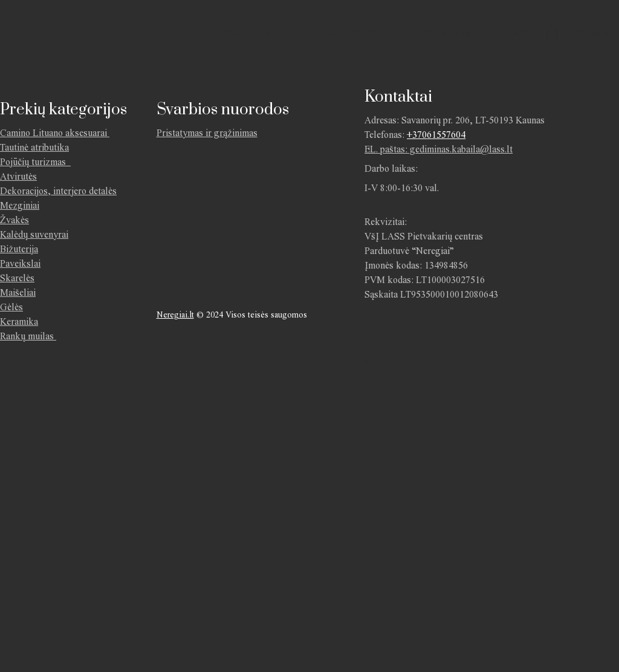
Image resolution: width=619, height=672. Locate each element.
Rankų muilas (27, 336)
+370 (417, 135)
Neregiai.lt (175, 315)
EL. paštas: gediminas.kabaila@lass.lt (439, 149)
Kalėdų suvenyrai (34, 234)
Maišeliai (18, 292)
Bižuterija (19, 249)
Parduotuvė (252, 33)
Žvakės (15, 220)
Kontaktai (352, 33)
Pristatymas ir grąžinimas (465, 33)
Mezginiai (20, 205)
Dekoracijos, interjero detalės (58, 191)
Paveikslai (20, 263)
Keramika (19, 321)
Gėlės (11, 307)
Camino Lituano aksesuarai (53, 133)
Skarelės (17, 278)
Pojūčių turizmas (35, 162)
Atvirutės (18, 176)
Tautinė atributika (34, 147)
